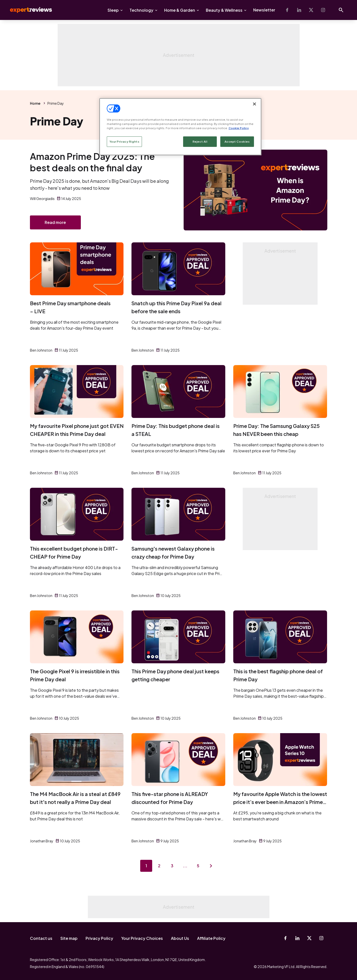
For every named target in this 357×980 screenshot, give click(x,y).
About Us (180, 938)
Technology (141, 10)
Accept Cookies (237, 142)
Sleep (113, 10)
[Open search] (341, 10)
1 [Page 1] (146, 866)
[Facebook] (287, 10)
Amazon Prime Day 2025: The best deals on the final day (92, 162)
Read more (55, 222)
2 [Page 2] (159, 866)
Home (35, 103)
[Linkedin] (299, 10)
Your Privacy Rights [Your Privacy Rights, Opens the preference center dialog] (124, 142)
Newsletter (264, 10)
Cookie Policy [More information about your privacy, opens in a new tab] (239, 128)
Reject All (200, 142)
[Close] (254, 104)
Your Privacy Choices (142, 938)
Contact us (41, 938)
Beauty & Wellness (224, 10)
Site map (69, 938)
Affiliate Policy (211, 938)
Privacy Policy (99, 938)
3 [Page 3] (172, 866)
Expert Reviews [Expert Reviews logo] (27, 10)
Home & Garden (180, 10)
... (185, 866)
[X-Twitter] (311, 10)
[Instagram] (323, 10)
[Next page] (211, 866)
